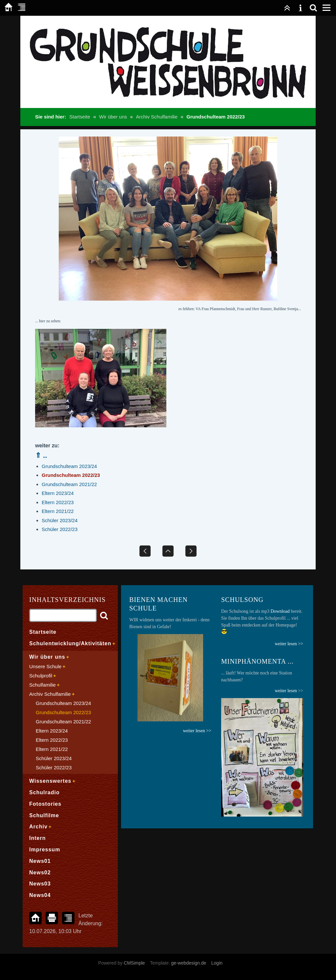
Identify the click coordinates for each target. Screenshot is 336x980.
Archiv (38, 827)
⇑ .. (41, 455)
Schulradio (44, 792)
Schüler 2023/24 (60, 520)
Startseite (80, 117)
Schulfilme (44, 815)
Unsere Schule (45, 666)
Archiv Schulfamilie (157, 117)
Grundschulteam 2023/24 (69, 466)
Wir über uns (113, 117)
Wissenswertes (50, 781)
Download (280, 611)
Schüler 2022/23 (60, 529)
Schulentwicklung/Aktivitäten (70, 643)
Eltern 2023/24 (58, 493)
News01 (40, 861)
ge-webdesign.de (189, 963)
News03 (40, 884)
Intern (37, 838)
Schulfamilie (42, 685)
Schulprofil (41, 676)
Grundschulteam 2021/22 (69, 484)
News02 (40, 873)
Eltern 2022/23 (58, 502)
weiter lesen (286, 691)
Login (217, 963)
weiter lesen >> (289, 644)
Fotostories (45, 804)
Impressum (45, 850)
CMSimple (134, 963)
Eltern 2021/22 (58, 511)
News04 (40, 895)
